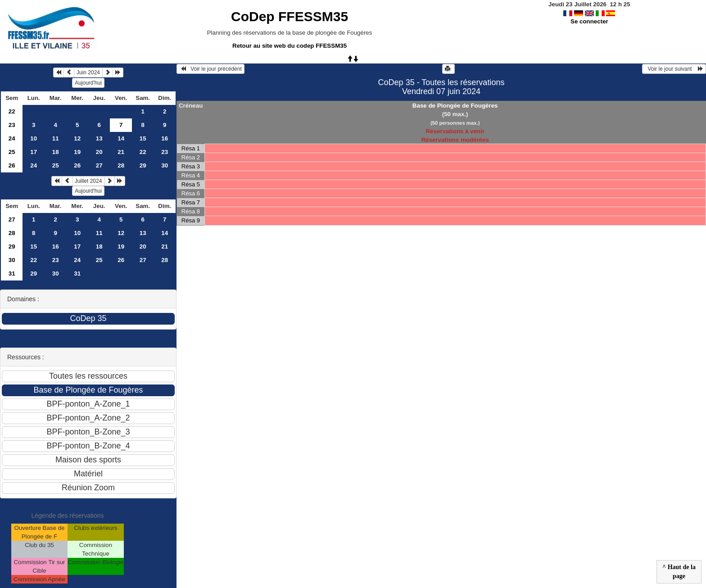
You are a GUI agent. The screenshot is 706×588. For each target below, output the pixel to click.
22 (12, 111)
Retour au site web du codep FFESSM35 (290, 46)
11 (56, 138)
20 (99, 152)
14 (121, 138)
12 (77, 138)
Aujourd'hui (88, 83)
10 (34, 138)
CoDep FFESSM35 (290, 16)
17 (34, 152)
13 (99, 138)
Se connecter (589, 21)
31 (12, 274)
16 (165, 138)
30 (165, 165)
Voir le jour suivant (674, 69)
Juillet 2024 (88, 181)
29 (143, 165)
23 (12, 125)
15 (143, 138)
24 (12, 138)
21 (121, 152)
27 (99, 165)
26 (12, 165)
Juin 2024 (88, 72)
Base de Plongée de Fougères (455, 106)
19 (77, 152)
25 (12, 152)
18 (56, 152)
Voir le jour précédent (210, 69)
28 (121, 165)
